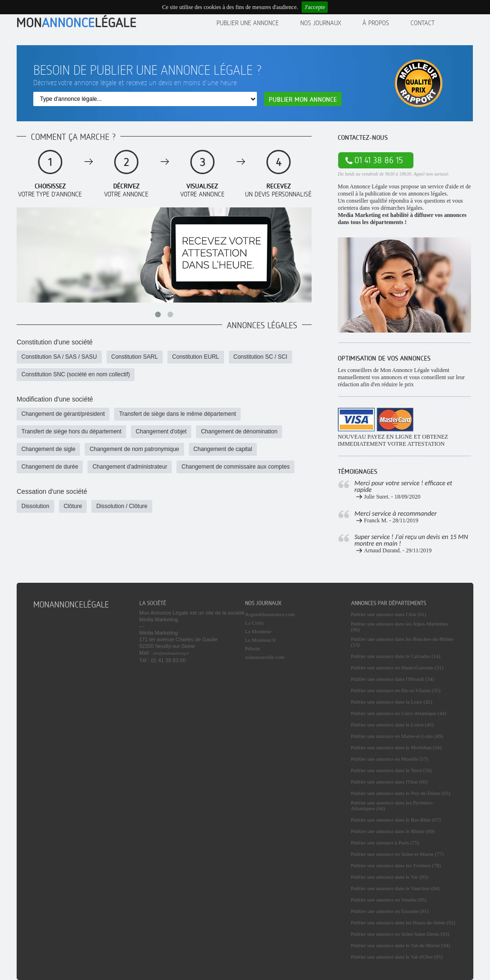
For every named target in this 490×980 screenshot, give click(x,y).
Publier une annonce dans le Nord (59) (392, 770)
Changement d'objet (161, 431)
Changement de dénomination (239, 431)
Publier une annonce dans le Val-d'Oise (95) (397, 957)
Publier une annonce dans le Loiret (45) (392, 725)
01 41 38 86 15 (379, 160)
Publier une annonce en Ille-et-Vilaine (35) (396, 690)
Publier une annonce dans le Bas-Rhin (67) (396, 820)
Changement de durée (50, 467)
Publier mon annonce (303, 99)
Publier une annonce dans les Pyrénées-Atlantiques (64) (392, 805)
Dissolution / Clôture (122, 506)
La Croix (254, 623)
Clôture (73, 506)
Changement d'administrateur (130, 467)
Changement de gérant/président (63, 414)
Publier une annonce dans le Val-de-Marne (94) (401, 945)
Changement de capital (223, 449)
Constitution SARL (135, 357)
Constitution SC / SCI (260, 357)
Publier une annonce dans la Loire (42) (392, 702)
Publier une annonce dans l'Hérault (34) (393, 679)
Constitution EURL (196, 357)
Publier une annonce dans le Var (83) (390, 877)
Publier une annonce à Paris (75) (385, 843)
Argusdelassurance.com (270, 614)
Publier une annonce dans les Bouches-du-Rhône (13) (402, 642)
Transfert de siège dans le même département (177, 414)
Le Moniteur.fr (260, 640)
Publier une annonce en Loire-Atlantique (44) (399, 713)
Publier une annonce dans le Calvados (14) (396, 656)
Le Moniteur (258, 631)
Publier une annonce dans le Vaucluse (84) (396, 888)
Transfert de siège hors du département (71, 431)
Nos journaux (321, 23)
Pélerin (252, 648)
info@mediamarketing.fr (171, 653)
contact (423, 23)
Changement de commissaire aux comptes (235, 467)
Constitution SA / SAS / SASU (59, 357)
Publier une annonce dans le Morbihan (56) (397, 747)
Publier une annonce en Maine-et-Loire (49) (397, 736)
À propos (376, 23)
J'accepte (315, 7)
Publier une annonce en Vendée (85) (389, 900)
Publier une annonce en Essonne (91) (390, 911)
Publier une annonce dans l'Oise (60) (390, 782)
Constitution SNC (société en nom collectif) (76, 374)
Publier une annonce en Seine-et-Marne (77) (397, 854)
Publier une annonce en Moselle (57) (390, 759)
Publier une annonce (248, 23)
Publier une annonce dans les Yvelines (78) (396, 865)
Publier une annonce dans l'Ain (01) (389, 614)
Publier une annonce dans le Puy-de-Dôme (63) (401, 793)
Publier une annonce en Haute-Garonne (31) (397, 667)
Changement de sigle (48, 449)
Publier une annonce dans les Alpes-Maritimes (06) (400, 627)
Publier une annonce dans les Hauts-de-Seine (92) (403, 922)
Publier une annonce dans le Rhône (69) (393, 831)
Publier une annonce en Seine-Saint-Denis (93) (400, 934)
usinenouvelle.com (265, 657)
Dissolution (35, 506)
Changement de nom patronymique (134, 449)
